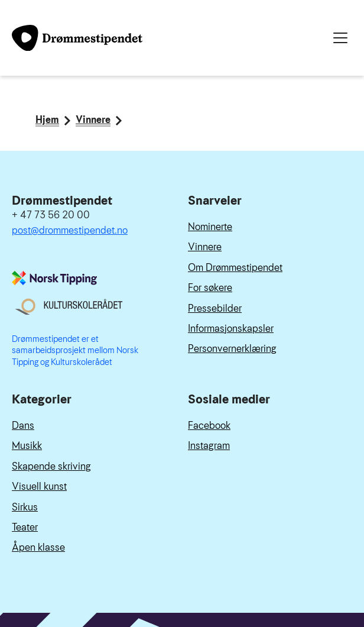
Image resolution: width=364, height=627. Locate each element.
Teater (25, 527)
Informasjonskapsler (231, 329)
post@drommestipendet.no (70, 230)
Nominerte (210, 227)
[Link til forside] (77, 38)
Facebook (209, 426)
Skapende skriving (51, 466)
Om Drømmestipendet (235, 268)
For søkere (210, 288)
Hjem (47, 121)
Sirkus (25, 507)
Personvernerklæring (232, 349)
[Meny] (340, 38)
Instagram (209, 446)
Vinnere (93, 121)
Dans (23, 426)
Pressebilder (215, 308)
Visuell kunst (39, 487)
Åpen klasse (38, 547)
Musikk (27, 446)
